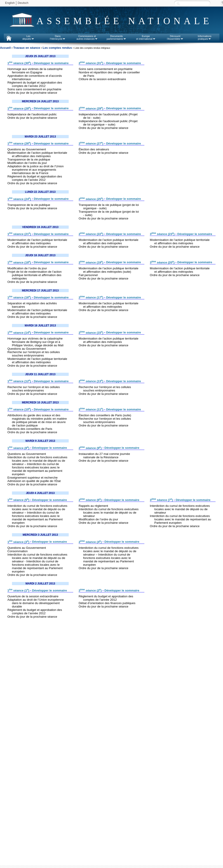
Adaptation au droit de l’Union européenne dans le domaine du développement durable (36, 603)
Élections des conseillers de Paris (30, 429)
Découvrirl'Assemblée (175, 37)
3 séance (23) (162, 234)
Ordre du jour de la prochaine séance (32, 93)
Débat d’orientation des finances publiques (107, 603)
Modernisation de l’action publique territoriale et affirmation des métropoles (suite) (109, 270)
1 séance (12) (19, 381)
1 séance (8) (18, 448)
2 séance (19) (91, 262)
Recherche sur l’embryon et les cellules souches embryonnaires (34, 354)
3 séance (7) (161, 500)
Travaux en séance (27, 48)
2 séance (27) (91, 143)
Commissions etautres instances (87, 37)
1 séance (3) (18, 542)
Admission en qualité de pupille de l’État (34, 481)
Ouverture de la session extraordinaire (33, 596)
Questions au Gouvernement (27, 149)
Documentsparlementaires (116, 37)
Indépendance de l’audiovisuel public (32, 114)
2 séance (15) (91, 333)
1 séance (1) (18, 590)
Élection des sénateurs (94, 149)
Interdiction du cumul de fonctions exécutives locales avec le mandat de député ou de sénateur (109, 513)
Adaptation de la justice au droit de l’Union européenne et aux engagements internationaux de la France (36, 170)
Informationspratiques (205, 37)
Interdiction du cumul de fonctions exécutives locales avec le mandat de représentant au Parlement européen (180, 519)
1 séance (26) (19, 143)
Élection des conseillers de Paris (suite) (105, 415)
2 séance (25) (91, 199)
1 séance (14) (19, 333)
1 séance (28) (19, 108)
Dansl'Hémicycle (58, 37)
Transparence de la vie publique (29, 159)
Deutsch (23, 3)
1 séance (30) (19, 63)
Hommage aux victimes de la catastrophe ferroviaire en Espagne (35, 71)
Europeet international (146, 37)
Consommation (18, 551)
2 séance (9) (90, 448)
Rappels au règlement (93, 506)
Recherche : (178, 3)
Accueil (5, 48)
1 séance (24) (19, 199)
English (10, 3)
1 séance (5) (18, 500)
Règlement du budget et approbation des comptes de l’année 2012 (35, 84)
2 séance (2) (90, 590)
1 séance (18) (19, 262)
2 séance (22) (91, 234)
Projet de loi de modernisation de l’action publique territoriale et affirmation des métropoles (35, 275)
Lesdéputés (28, 37)
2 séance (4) (90, 542)
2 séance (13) (91, 381)
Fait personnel (88, 275)
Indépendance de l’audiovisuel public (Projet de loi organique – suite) (108, 123)
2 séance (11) (91, 409)
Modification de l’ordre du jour (27, 163)
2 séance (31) (91, 63)
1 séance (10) (19, 409)
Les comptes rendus (57, 48)
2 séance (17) (91, 297)
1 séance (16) (19, 297)
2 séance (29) (91, 108)
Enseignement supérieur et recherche (33, 478)
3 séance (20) (162, 262)
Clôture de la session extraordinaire (102, 79)
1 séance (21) (19, 234)
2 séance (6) (90, 500)
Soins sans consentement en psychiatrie (34, 89)
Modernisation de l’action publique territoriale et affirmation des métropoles (37, 154)
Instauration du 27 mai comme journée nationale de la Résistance (104, 456)
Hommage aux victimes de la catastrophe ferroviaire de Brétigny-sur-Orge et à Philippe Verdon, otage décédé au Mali (35, 342)
